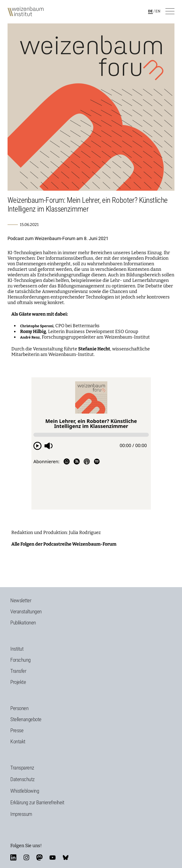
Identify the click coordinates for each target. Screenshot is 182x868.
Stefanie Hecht (94, 349)
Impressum (21, 814)
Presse (17, 730)
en (158, 11)
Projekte (18, 682)
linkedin (13, 857)
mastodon (39, 857)
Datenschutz (22, 779)
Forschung (20, 660)
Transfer (18, 671)
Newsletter (21, 600)
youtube (53, 857)
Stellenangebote (26, 719)
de (150, 11)
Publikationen (23, 623)
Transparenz (22, 768)
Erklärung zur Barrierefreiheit (37, 803)
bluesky (66, 857)
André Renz (30, 337)
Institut (17, 649)
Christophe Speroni (37, 326)
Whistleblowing (25, 791)
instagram (26, 857)
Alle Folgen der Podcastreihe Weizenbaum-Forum (64, 544)
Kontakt (18, 742)
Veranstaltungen (26, 612)
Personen (19, 708)
